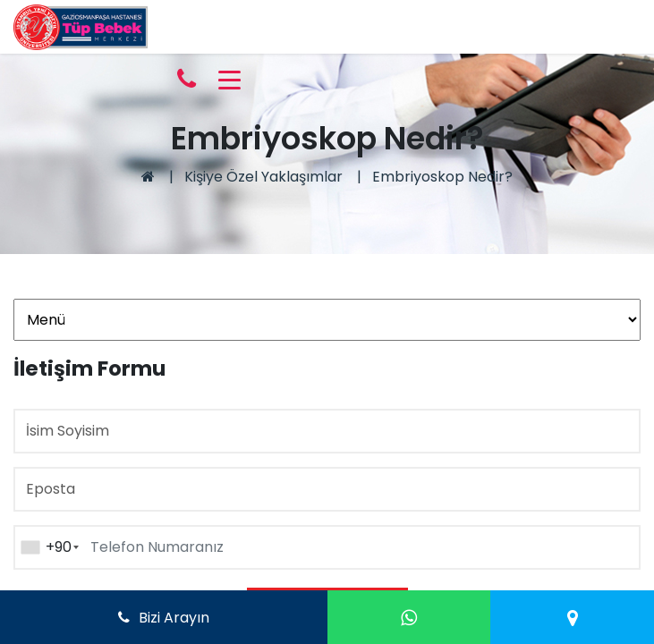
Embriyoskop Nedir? (442, 177)
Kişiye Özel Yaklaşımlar (263, 177)
